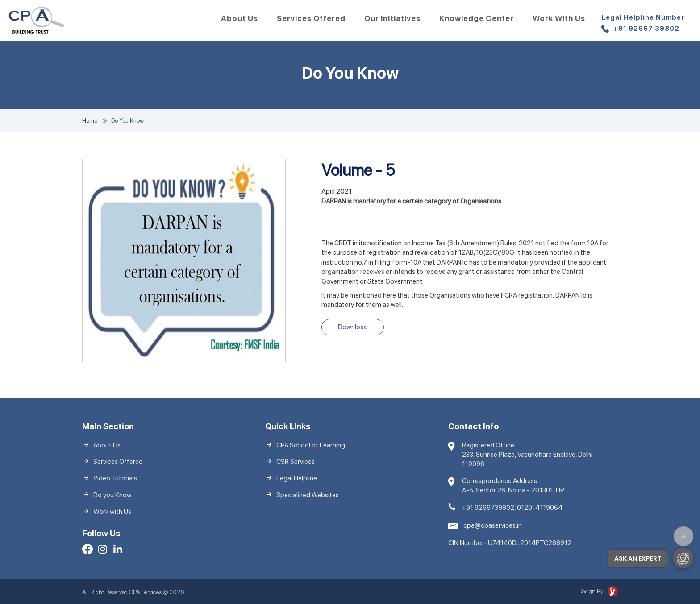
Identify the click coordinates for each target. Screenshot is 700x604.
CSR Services (296, 462)
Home (90, 121)
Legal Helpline (297, 478)
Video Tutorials (115, 478)
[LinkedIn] (118, 550)
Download (353, 327)
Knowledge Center (477, 18)
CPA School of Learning (311, 445)
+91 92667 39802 (643, 24)
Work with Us (559, 18)
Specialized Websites (308, 495)
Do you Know (112, 495)
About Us (240, 18)
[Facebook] (87, 550)
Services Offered (311, 18)
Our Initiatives (392, 18)
